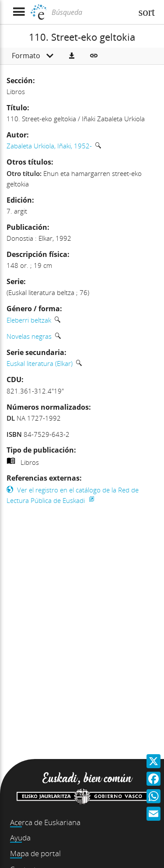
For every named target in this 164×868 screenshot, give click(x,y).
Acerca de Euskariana (45, 822)
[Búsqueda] (91, 12)
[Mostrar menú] (19, 12)
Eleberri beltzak (29, 320)
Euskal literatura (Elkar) (40, 363)
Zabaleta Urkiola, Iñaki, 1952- (49, 146)
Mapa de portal (35, 853)
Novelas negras (29, 336)
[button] (72, 56)
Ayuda (20, 838)
